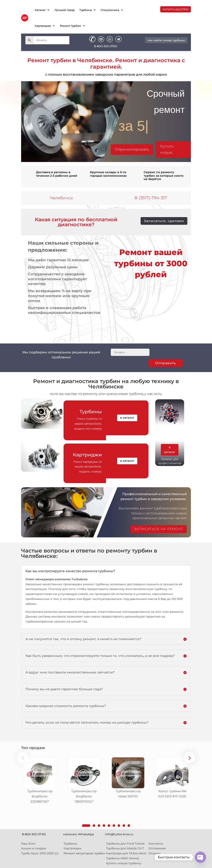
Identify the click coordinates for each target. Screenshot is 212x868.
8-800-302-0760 (105, 46)
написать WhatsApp (79, 834)
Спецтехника (110, 10)
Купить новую (167, 149)
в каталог (127, 418)
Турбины (86, 10)
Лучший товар (65, 10)
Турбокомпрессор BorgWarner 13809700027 (84, 796)
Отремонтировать (132, 149)
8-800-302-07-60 (34, 834)
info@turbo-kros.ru (119, 834)
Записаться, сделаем (164, 221)
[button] (189, 757)
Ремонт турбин (70, 26)
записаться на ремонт (159, 529)
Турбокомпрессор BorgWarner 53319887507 (40, 796)
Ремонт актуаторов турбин (84, 853)
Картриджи (43, 26)
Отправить (166, 363)
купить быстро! (176, 9)
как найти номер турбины (166, 40)
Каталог (40, 10)
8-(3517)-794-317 (151, 198)
